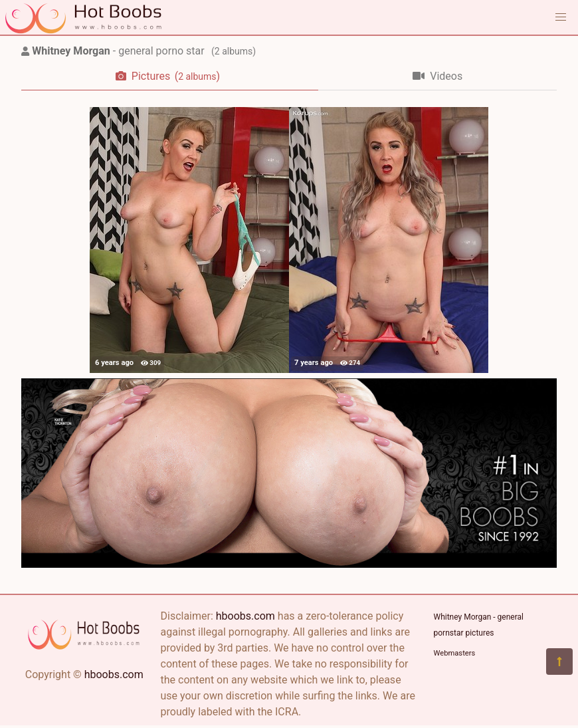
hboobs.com (114, 674)
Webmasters (455, 653)
